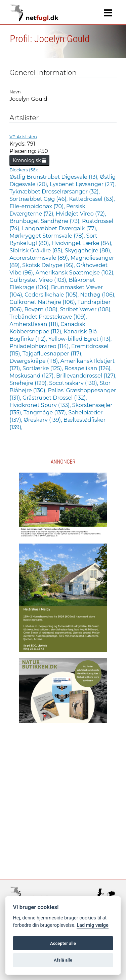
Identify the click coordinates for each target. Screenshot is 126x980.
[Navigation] (108, 13)
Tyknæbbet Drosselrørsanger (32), (55, 192)
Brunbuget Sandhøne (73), (46, 221)
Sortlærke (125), (44, 368)
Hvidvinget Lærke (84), (82, 243)
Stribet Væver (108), (86, 309)
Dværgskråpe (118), (35, 361)
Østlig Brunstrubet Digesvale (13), (55, 177)
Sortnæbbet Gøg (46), (39, 199)
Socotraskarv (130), (74, 383)
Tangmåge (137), (46, 413)
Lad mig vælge (92, 925)
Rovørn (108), (42, 309)
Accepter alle (63, 943)
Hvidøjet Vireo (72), (81, 214)
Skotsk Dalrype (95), (49, 265)
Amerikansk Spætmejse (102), (75, 273)
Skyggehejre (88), (88, 251)
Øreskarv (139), (43, 420)
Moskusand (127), (33, 376)
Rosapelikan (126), (88, 368)
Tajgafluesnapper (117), (52, 354)
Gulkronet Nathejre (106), (43, 302)
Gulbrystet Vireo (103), (39, 280)
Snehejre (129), (29, 383)
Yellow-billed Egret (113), (80, 339)
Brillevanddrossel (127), (86, 376)
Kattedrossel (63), (92, 199)
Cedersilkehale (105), (52, 295)
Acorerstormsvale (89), (40, 258)
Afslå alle (63, 960)
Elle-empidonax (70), (38, 206)
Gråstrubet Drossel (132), (55, 398)
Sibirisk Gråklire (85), (37, 251)
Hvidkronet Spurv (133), (41, 405)
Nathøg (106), (98, 295)
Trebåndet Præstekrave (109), (48, 317)
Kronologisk (29, 160)
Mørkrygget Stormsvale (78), (48, 236)
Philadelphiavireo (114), (40, 346)
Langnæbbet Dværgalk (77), (59, 228)
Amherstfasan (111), (35, 324)
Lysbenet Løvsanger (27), (83, 184)
